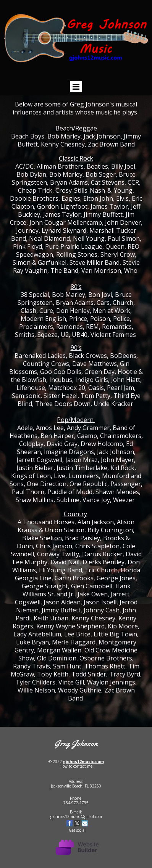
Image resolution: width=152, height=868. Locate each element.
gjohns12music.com (83, 762)
